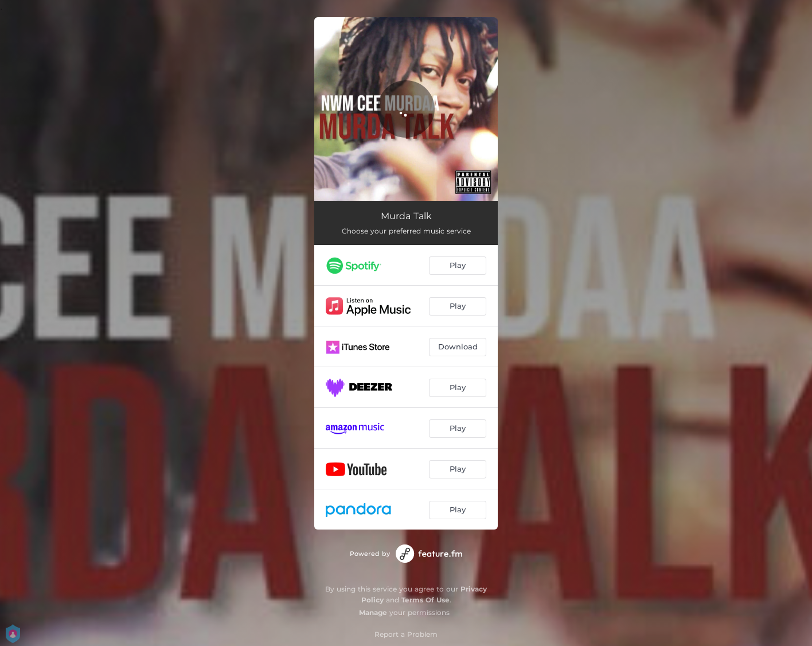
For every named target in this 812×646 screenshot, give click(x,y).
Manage (373, 612)
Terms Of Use (425, 600)
